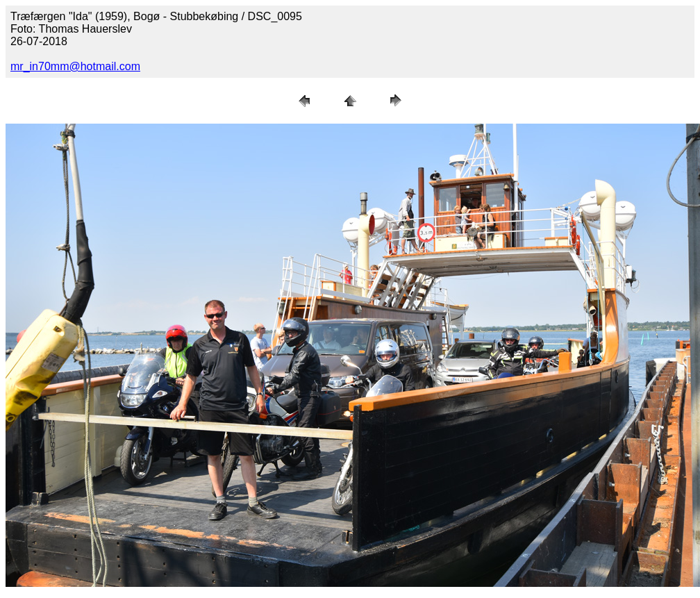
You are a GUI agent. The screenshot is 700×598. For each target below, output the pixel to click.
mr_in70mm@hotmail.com (75, 66)
